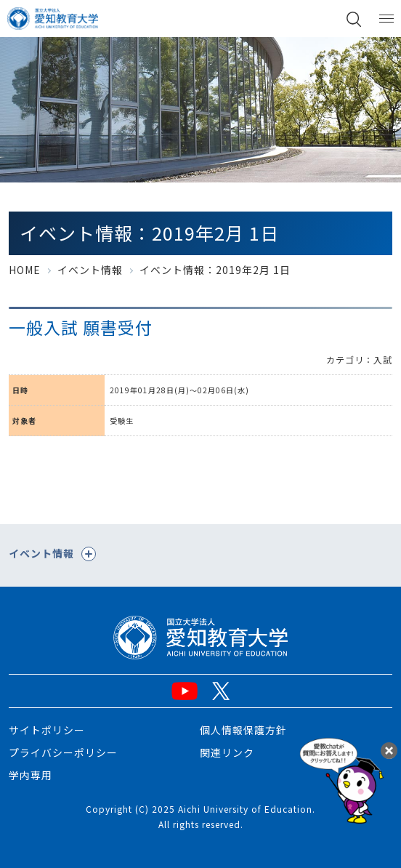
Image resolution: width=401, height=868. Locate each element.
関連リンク (227, 752)
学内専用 (31, 775)
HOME (25, 270)
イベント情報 (90, 270)
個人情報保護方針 (243, 730)
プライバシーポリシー (63, 752)
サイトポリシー (47, 730)
